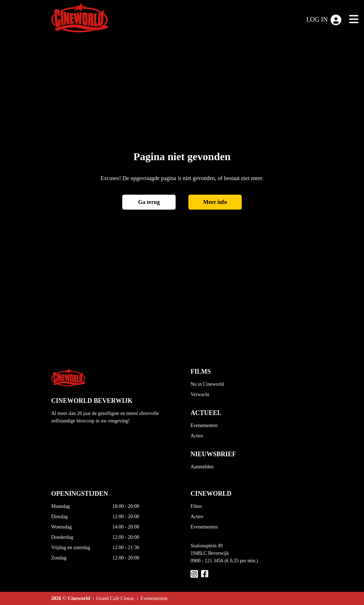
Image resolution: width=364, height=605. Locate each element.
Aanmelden (202, 467)
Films (196, 506)
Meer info (215, 202)
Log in (324, 20)
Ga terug (149, 202)
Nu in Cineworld (207, 384)
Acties (197, 436)
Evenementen (204, 425)
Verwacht (200, 394)
